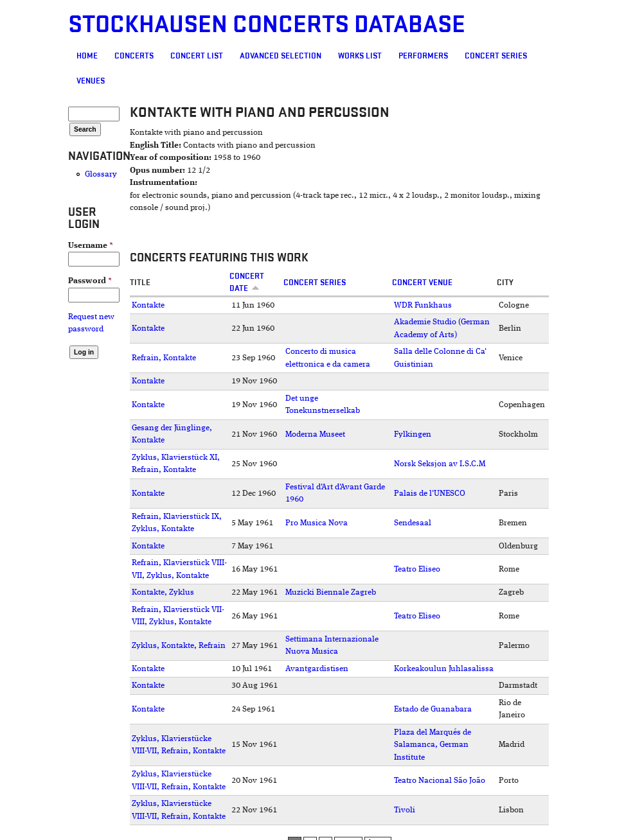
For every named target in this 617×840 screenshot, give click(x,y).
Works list (360, 56)
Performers (423, 56)
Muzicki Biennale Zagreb (331, 592)
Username (91, 246)
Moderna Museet (315, 434)
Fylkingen (413, 434)
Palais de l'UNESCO (430, 494)
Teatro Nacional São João (440, 781)
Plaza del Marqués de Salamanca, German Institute (433, 745)
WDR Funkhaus (423, 305)
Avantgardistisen (317, 669)
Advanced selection (281, 56)
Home (87, 56)
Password (90, 281)
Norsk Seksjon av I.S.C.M (440, 464)
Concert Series (496, 56)
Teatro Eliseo (417, 569)
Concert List (197, 56)
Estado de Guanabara (433, 709)
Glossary (101, 174)
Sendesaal (413, 523)
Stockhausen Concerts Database (267, 25)
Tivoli (405, 810)
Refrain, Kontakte (164, 358)
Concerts (134, 56)
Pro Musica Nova (317, 523)
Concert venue (422, 283)
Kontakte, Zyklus (163, 592)
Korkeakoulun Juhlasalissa (444, 669)
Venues (91, 81)
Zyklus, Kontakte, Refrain (179, 646)
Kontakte (148, 305)
